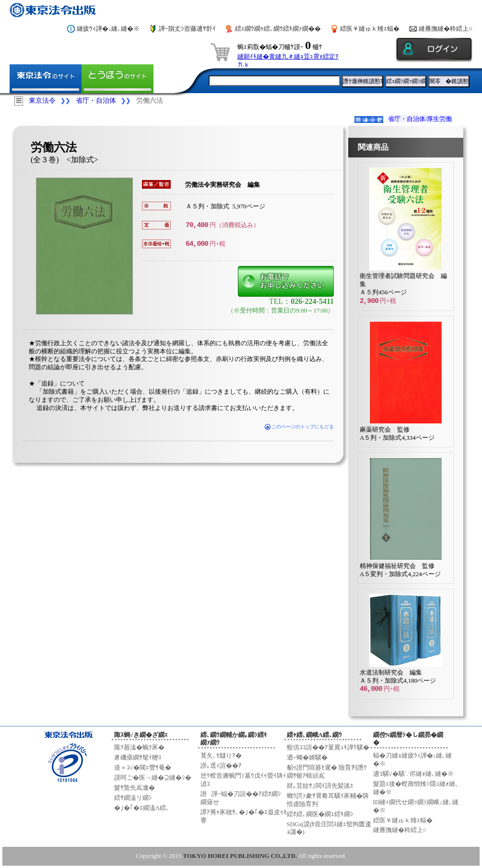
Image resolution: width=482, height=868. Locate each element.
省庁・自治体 (96, 101)
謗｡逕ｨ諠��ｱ (221, 766)
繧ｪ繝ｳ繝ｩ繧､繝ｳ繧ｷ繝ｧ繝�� (278, 29)
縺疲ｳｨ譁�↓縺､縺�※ (108, 29)
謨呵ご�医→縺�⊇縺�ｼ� (153, 778)
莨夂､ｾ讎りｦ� (221, 755)
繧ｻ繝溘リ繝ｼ (133, 798)
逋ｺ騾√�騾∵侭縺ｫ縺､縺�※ (413, 774)
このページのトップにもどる (300, 427)
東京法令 (42, 101)
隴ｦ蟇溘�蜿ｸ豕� (139, 747)
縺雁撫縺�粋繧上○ (446, 29)
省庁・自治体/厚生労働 (420, 119)
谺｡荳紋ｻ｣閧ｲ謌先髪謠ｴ (320, 786)
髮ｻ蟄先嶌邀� (135, 788)
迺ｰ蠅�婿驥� (307, 757)
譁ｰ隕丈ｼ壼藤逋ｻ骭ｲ (187, 29)
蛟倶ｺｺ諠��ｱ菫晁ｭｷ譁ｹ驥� (328, 747)
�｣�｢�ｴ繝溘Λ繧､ (142, 808)
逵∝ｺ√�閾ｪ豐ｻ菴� (143, 767)
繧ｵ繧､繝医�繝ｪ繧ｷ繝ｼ (320, 814)
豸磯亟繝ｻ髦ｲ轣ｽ (138, 757)
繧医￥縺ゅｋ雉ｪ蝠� (370, 29)
